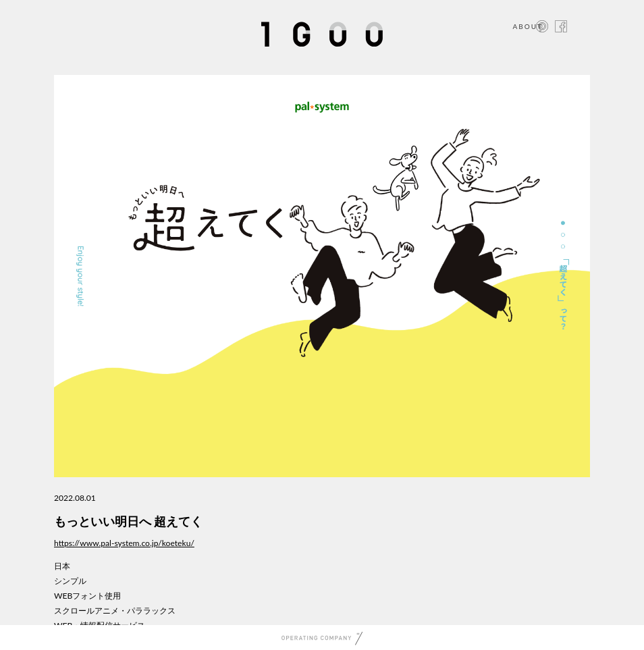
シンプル (70, 581)
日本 (62, 566)
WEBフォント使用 (87, 596)
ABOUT (528, 26)
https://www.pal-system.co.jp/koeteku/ (124, 543)
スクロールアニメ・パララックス (115, 611)
